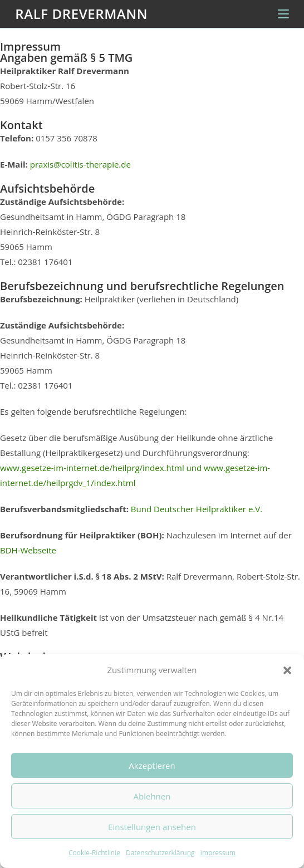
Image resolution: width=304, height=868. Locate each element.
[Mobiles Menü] (283, 14)
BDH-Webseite (28, 550)
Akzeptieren (152, 766)
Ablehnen (152, 796)
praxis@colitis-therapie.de (80, 164)
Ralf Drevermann (81, 14)
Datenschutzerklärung (160, 853)
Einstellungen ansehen (152, 827)
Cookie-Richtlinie (94, 853)
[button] (287, 670)
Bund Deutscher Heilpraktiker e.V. (197, 509)
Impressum (218, 853)
